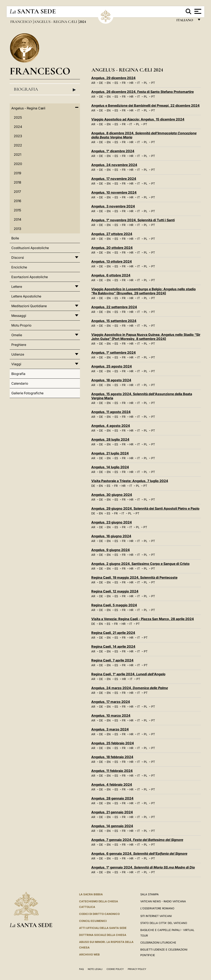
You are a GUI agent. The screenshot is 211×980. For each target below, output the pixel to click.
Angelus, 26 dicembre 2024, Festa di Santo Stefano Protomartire (142, 92)
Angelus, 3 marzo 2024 (110, 729)
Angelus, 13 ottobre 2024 (112, 261)
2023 (18, 136)
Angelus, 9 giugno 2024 (111, 550)
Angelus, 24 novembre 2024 (114, 165)
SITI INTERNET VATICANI (156, 916)
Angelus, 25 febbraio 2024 (113, 743)
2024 (18, 127)
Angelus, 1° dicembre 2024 (113, 151)
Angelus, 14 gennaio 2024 (112, 826)
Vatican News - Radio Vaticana (163, 901)
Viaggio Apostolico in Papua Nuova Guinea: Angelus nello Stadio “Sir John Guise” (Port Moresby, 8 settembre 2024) (146, 337)
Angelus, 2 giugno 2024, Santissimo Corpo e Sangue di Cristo (140, 564)
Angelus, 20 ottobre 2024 (112, 248)
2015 (17, 210)
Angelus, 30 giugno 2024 (112, 495)
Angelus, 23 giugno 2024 (112, 522)
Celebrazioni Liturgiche (158, 943)
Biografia (45, 89)
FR (124, 83)
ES (116, 83)
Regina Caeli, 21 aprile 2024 (113, 633)
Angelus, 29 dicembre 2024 (113, 78)
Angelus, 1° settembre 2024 (114, 352)
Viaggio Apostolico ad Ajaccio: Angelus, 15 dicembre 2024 (138, 119)
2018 (18, 182)
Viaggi (16, 364)
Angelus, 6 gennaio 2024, (139, 854)
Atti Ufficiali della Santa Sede (103, 928)
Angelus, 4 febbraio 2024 (112, 784)
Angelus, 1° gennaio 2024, (143, 867)
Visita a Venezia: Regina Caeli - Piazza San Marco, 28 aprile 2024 (143, 619)
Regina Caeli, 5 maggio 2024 (114, 605)
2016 (18, 201)
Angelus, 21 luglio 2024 (110, 453)
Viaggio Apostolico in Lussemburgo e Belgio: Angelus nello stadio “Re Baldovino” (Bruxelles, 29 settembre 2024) (144, 291)
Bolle (15, 238)
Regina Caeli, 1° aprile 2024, (128, 674)
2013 (18, 229)
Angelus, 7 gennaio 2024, (137, 840)
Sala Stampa (149, 894)
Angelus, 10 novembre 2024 (114, 192)
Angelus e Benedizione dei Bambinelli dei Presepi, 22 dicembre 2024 (145, 105)
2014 (18, 219)
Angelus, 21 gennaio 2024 (112, 812)
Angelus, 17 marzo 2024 (111, 702)
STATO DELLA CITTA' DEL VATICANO (164, 923)
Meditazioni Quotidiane (29, 306)
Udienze (18, 354)
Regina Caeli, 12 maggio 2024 (115, 591)
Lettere (17, 287)
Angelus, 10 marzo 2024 (111, 715)
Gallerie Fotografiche (27, 393)
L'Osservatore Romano (157, 908)
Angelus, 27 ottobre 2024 (112, 234)
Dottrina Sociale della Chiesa (103, 935)
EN (109, 83)
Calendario (20, 383)
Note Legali (95, 969)
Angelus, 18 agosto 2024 (111, 380)
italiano (186, 21)
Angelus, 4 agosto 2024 (111, 426)
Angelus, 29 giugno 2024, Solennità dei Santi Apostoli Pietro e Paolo (145, 508)
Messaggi (19, 316)
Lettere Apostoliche (26, 296)
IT (139, 83)
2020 (18, 164)
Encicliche (19, 267)
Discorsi (18, 258)
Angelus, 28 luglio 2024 (110, 439)
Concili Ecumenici (93, 921)
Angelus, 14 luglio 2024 (110, 467)
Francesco (21, 22)
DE (101, 83)
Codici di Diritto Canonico (99, 914)
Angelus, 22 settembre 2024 (114, 307)
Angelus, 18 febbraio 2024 (112, 757)
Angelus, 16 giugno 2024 (111, 536)
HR (131, 83)
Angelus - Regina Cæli (56, 22)
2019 (18, 173)
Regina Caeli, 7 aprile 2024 (112, 660)
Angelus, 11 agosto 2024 (111, 412)
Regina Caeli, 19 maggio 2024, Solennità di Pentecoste (134, 577)
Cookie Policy (115, 969)
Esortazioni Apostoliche (30, 277)
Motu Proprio (21, 325)
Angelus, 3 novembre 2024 (113, 206)
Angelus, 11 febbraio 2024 (112, 771)
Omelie (17, 335)
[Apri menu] (197, 11)
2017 (17, 192)
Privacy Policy (137, 969)
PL (146, 83)
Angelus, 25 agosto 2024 (112, 366)
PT (153, 83)
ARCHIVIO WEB (89, 954)
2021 (18, 155)
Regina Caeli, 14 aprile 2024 (113, 646)
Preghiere (19, 345)
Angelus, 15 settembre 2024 (114, 321)
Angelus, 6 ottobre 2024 (111, 275)
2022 (18, 145)
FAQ (81, 969)
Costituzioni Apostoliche (30, 248)
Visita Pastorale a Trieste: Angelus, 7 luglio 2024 (130, 481)
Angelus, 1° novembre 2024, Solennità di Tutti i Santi (133, 220)
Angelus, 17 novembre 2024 (114, 179)
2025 (18, 117)
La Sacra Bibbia (91, 894)
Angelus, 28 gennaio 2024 (112, 798)
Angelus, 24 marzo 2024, (130, 688)
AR (93, 83)
